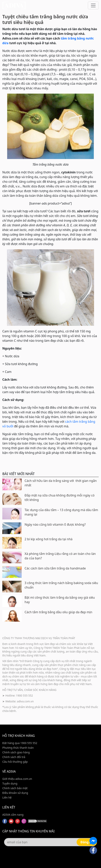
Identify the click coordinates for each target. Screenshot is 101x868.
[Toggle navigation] (93, 5)
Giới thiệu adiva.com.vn (17, 779)
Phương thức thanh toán (18, 748)
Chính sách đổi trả (14, 757)
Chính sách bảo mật (15, 788)
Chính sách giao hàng (16, 752)
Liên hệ (7, 797)
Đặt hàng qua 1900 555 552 (20, 743)
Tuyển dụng (10, 783)
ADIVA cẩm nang (13, 815)
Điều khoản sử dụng (15, 793)
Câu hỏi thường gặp (15, 762)
